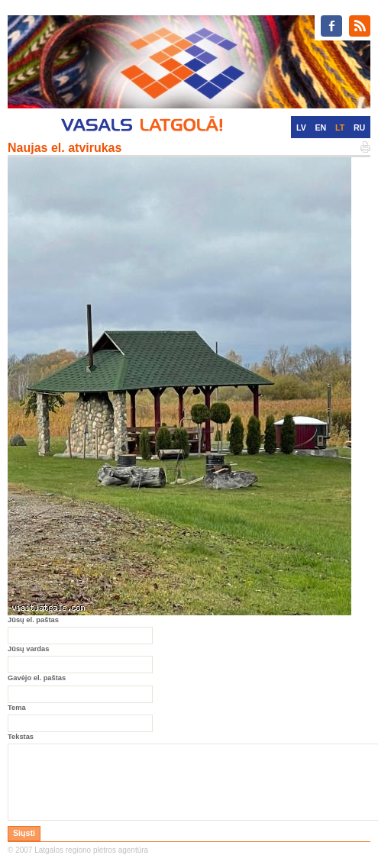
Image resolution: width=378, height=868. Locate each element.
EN (320, 127)
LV (301, 127)
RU (359, 127)
